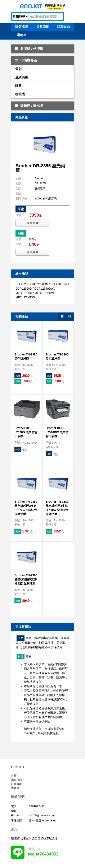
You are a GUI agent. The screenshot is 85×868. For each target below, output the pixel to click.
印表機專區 (26, 60)
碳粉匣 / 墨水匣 (29, 106)
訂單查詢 (17, 784)
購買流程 (17, 780)
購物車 (15, 788)
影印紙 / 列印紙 (29, 49)
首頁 (14, 776)
